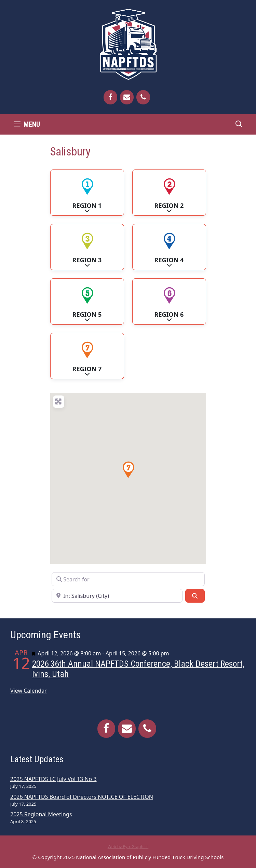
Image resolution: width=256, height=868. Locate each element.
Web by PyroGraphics (128, 847)
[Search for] (128, 579)
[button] (128, 470)
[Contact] (127, 97)
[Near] (117, 596)
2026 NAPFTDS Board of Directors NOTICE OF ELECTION (82, 797)
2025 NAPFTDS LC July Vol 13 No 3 (53, 779)
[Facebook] (110, 97)
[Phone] (143, 97)
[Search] (195, 596)
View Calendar (29, 691)
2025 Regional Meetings (41, 814)
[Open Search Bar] (239, 124)
